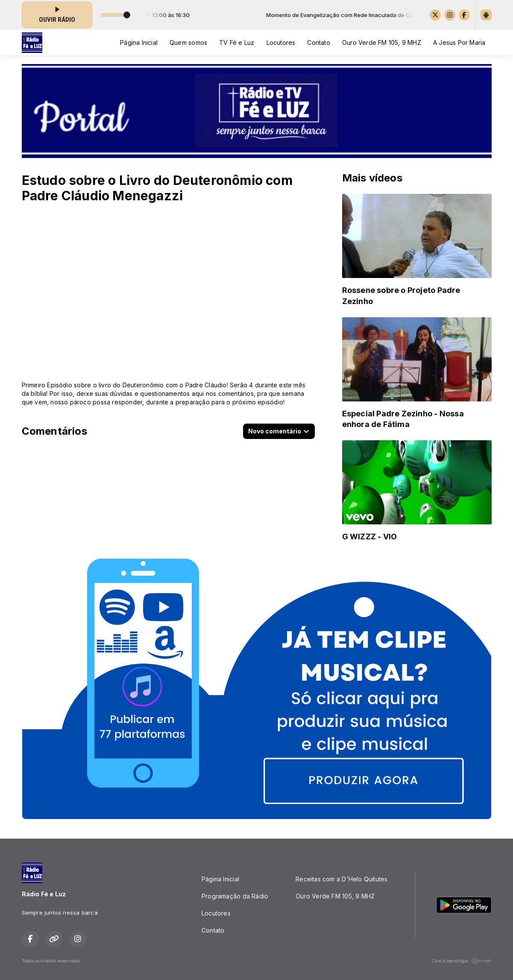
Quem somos (188, 42)
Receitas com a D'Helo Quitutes (342, 879)
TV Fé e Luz (237, 42)
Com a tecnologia (462, 961)
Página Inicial (139, 42)
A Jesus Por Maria (459, 42)
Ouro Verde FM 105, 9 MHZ (382, 42)
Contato (318, 42)
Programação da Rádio (235, 896)
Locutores (281, 42)
